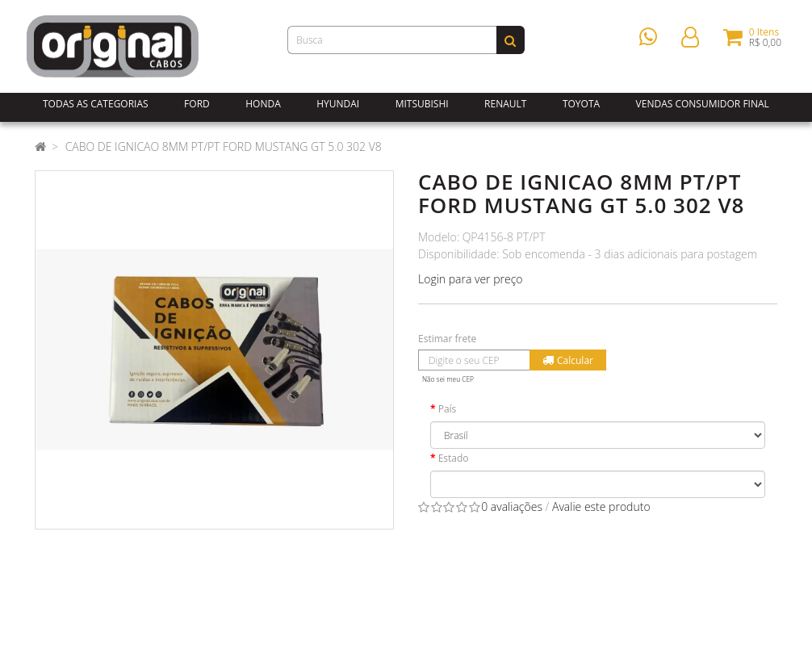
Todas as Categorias (96, 104)
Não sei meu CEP (448, 379)
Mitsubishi (422, 104)
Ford (197, 104)
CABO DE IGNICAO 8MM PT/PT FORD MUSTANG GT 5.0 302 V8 (224, 147)
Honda (263, 104)
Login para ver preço (471, 279)
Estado (454, 458)
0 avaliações (512, 506)
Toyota (581, 104)
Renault (505, 104)
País (448, 409)
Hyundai (338, 104)
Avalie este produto (601, 506)
